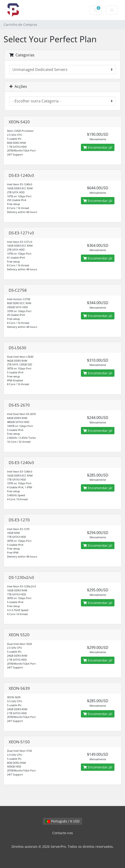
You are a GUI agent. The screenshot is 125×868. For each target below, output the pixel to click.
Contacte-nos (63, 833)
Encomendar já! (98, 147)
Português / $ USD (62, 821)
